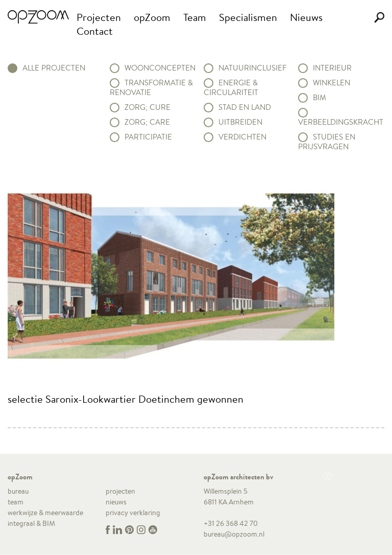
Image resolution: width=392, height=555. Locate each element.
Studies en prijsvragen (327, 142)
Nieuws (306, 17)
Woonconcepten (160, 68)
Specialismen (248, 17)
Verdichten (242, 137)
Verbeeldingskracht (341, 122)
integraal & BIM (31, 523)
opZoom (152, 17)
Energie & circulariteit (231, 88)
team (16, 502)
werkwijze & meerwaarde (45, 513)
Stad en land (245, 107)
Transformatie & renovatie (151, 88)
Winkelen (332, 83)
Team (195, 17)
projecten (120, 491)
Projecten (99, 17)
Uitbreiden (240, 122)
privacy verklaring (133, 513)
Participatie (148, 137)
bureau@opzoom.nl (234, 534)
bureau (18, 491)
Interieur (332, 68)
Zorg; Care (147, 122)
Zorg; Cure (148, 107)
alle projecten (54, 68)
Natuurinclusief (252, 68)
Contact (95, 31)
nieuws (116, 502)
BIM (320, 98)
